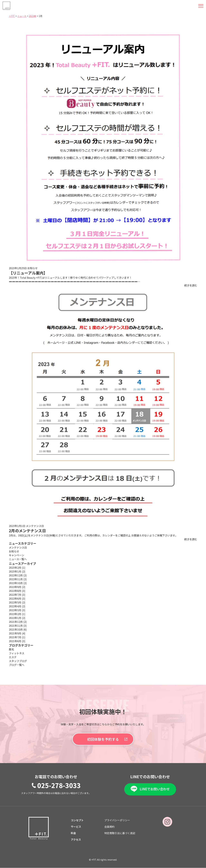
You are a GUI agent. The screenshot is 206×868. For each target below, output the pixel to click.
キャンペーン (16, 555)
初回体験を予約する (103, 739)
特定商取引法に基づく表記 (120, 833)
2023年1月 (17, 571)
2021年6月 (17, 641)
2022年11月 (18, 579)
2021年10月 (18, 629)
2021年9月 (17, 633)
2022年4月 (17, 606)
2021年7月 (17, 637)
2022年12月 (18, 575)
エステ (13, 657)
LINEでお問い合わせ (155, 789)
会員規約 (109, 827)
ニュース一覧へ (18, 559)
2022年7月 (17, 595)
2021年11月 (18, 626)
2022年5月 (17, 602)
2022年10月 (18, 583)
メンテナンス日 (18, 547)
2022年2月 (17, 614)
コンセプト (77, 820)
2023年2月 (17, 568)
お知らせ (14, 551)
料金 (73, 833)
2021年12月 (18, 622)
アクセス (76, 840)
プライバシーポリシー (117, 820)
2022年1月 (17, 618)
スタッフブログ (18, 661)
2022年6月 (17, 598)
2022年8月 (17, 591)
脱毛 (11, 649)
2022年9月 (17, 587)
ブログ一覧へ (17, 665)
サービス (76, 827)
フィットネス (17, 653)
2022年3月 (17, 610)
